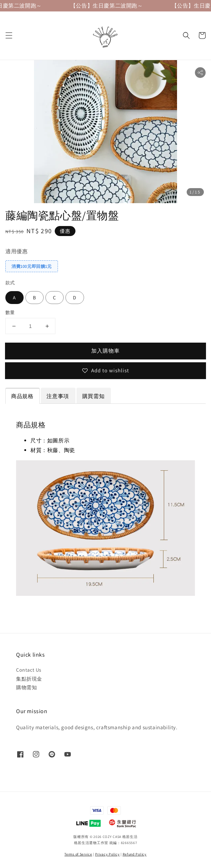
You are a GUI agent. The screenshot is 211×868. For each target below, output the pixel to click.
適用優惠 (16, 251)
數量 (10, 312)
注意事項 (58, 396)
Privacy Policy (107, 854)
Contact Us (29, 670)
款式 (10, 283)
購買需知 (93, 396)
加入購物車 (105, 351)
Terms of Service (78, 854)
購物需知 (26, 687)
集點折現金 (29, 679)
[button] (9, 35)
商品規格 (22, 396)
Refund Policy (135, 854)
